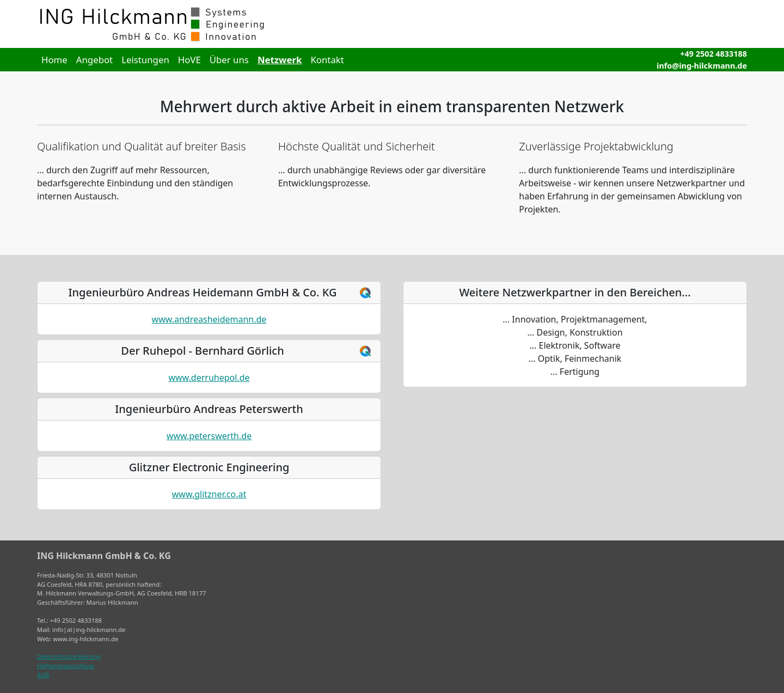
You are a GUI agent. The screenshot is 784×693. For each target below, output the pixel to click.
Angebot (94, 60)
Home (54, 60)
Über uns (229, 60)
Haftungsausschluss (66, 665)
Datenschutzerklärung (69, 656)
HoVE (189, 60)
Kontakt (327, 60)
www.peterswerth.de (209, 436)
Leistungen (145, 60)
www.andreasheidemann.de (209, 319)
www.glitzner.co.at (209, 494)
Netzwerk (280, 60)
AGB (43, 675)
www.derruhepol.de (209, 378)
